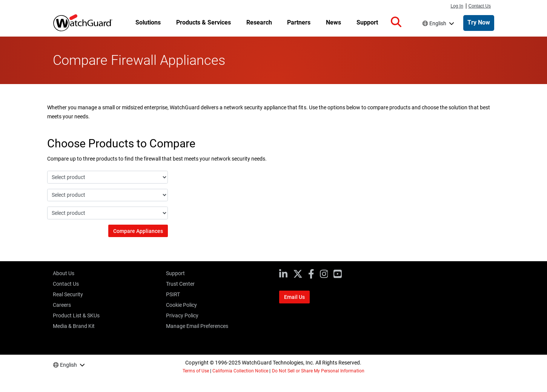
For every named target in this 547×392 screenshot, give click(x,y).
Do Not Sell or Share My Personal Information (318, 371)
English (438, 23)
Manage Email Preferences (197, 326)
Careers (62, 305)
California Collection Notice (240, 371)
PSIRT (173, 294)
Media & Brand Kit (74, 326)
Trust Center (180, 284)
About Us (64, 273)
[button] (396, 22)
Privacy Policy (182, 315)
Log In (457, 6)
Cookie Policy (181, 305)
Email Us (294, 297)
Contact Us (480, 6)
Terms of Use (196, 371)
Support (175, 273)
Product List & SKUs (76, 315)
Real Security (68, 294)
